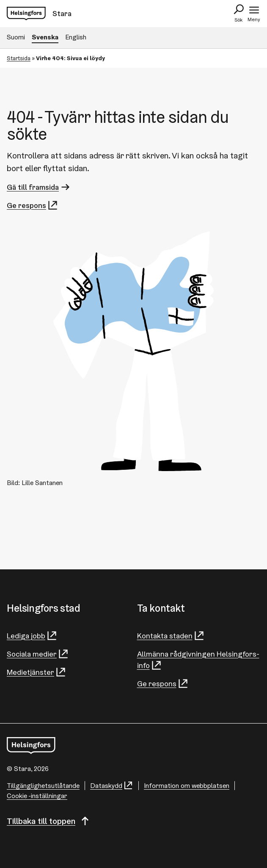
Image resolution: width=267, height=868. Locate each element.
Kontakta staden (171, 636)
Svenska (45, 37)
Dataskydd (112, 786)
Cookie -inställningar (37, 796)
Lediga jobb (32, 636)
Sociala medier (38, 654)
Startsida (19, 58)
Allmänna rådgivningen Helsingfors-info (198, 660)
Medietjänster (37, 672)
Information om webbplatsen (187, 786)
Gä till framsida (39, 187)
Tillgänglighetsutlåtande (43, 786)
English (76, 37)
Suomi (16, 37)
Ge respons (33, 205)
